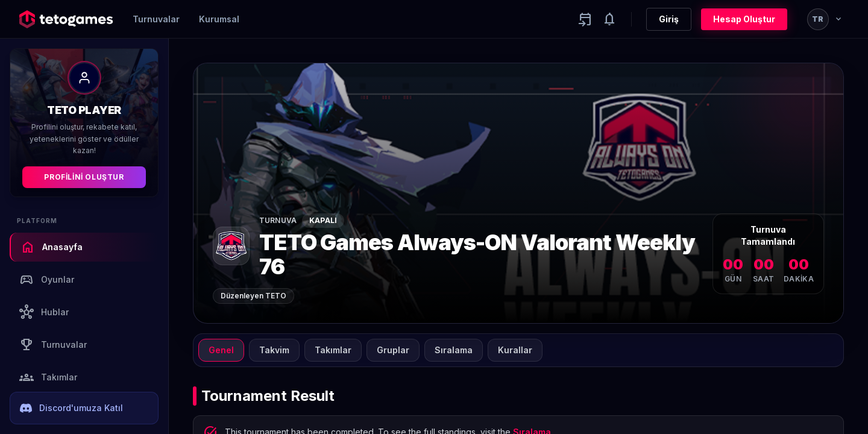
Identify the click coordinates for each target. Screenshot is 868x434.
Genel (221, 350)
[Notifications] (609, 19)
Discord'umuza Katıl (71, 408)
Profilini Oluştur (84, 177)
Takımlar (48, 377)
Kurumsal (219, 19)
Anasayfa (52, 247)
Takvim (274, 350)
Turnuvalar (156, 19)
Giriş (669, 19)
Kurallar (515, 350)
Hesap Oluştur (744, 19)
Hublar (44, 312)
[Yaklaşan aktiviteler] (585, 19)
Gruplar (393, 350)
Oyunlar (47, 280)
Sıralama (454, 350)
